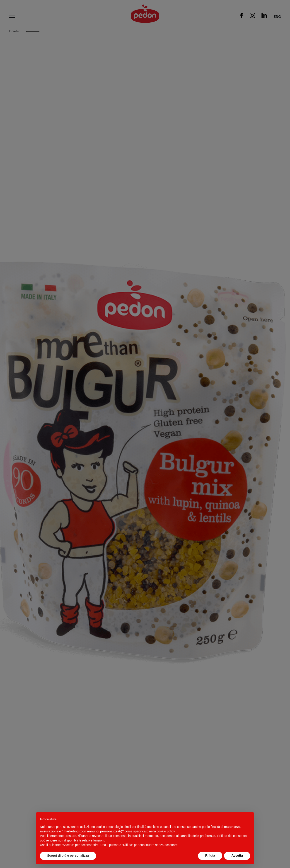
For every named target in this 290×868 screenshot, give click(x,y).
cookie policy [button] (166, 831)
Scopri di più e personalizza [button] (68, 856)
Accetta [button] (237, 856)
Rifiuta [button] (210, 856)
